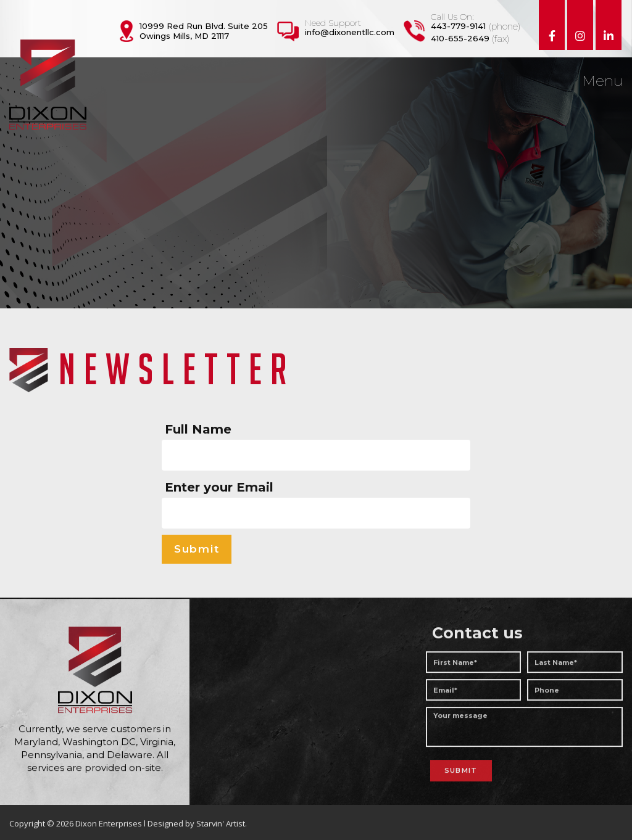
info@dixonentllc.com (350, 32)
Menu (602, 81)
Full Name (198, 429)
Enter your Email (219, 487)
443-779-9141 (458, 26)
